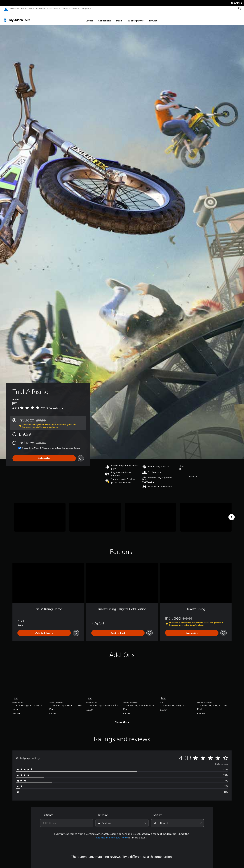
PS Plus (40, 9)
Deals (119, 18)
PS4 (30, 9)
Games (14, 9)
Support (85, 9)
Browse (153, 18)
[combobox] (67, 820)
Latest (89, 18)
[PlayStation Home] (6, 9)
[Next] (232, 514)
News (65, 9)
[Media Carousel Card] (40, 514)
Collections (104, 18)
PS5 (23, 9)
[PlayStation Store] (18, 17)
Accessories (53, 9)
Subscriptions (136, 18)
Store (75, 9)
